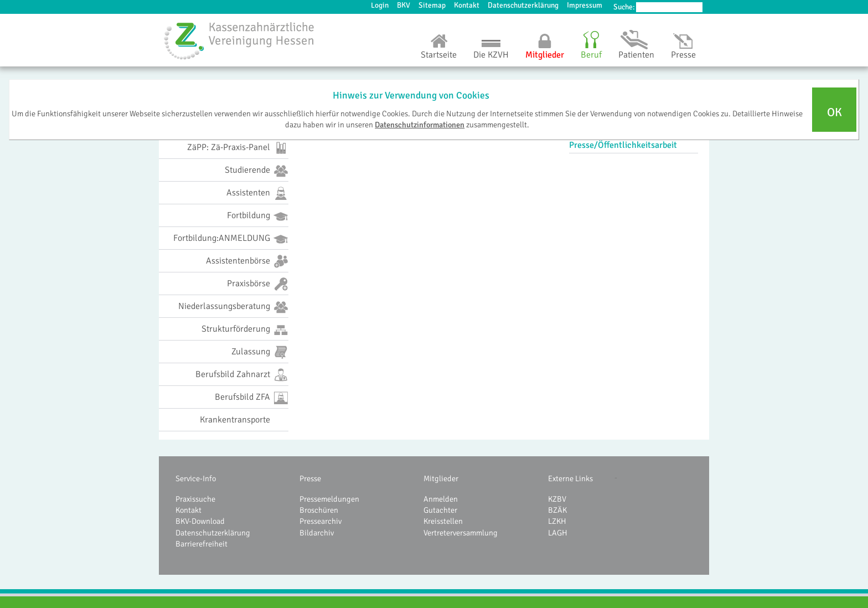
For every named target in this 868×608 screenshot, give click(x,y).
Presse (683, 55)
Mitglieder (545, 55)
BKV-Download (200, 521)
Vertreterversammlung (461, 533)
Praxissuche (195, 499)
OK (835, 112)
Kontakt (467, 5)
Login (380, 5)
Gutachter (440, 510)
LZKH (557, 521)
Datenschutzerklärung (523, 5)
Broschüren (319, 510)
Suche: (624, 7)
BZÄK (557, 510)
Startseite (439, 55)
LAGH (558, 533)
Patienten (636, 55)
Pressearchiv (321, 521)
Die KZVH (491, 55)
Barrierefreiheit (201, 544)
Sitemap (432, 5)
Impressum (585, 5)
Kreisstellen (443, 521)
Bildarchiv (317, 533)
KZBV (557, 499)
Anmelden (441, 499)
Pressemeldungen (329, 499)
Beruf (591, 55)
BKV (404, 5)
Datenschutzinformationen (420, 125)
